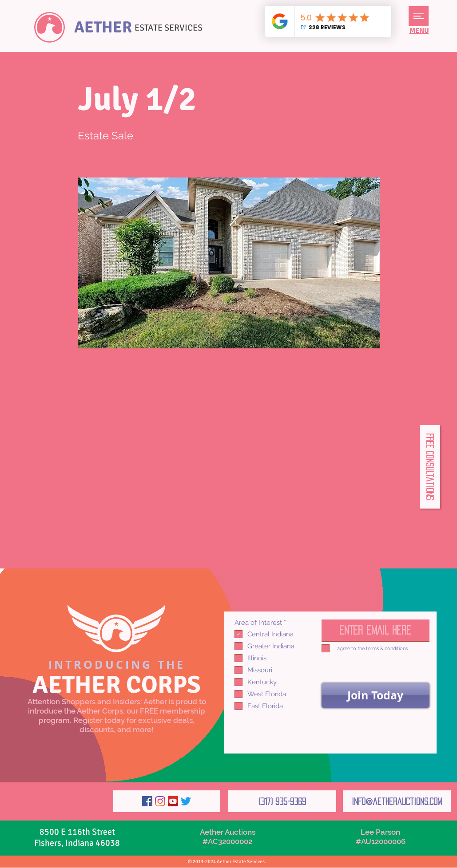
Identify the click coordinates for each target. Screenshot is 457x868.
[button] (419, 16)
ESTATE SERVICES (169, 28)
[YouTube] (173, 801)
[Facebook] (147, 801)
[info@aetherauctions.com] (397, 801)
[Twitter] (186, 801)
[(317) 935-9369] (282, 801)
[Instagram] (160, 801)
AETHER (103, 27)
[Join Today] (376, 695)
